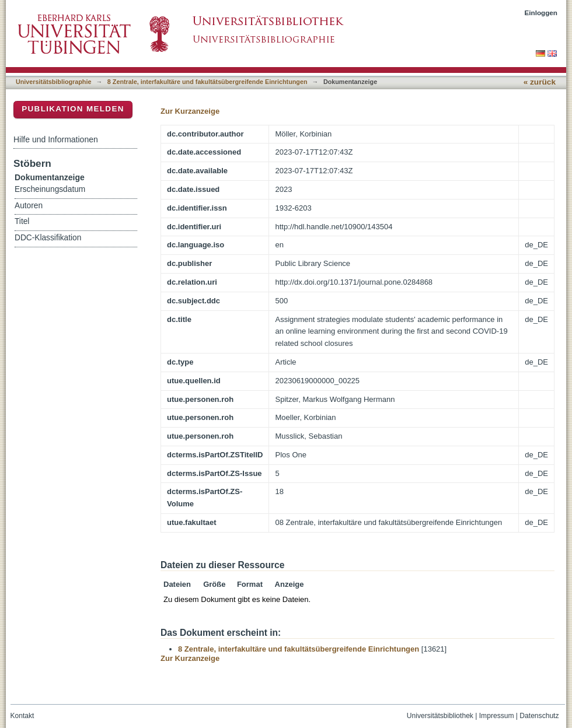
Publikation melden (73, 109)
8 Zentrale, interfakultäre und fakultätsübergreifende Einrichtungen (207, 82)
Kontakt (22, 716)
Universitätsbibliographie (53, 82)
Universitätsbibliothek (440, 716)
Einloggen (541, 13)
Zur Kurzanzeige (190, 111)
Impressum (497, 716)
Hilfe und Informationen (56, 139)
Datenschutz (539, 716)
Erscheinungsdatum (50, 189)
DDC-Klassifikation (48, 238)
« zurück (540, 82)
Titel (22, 221)
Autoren (29, 206)
